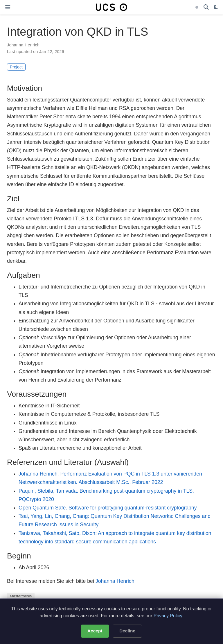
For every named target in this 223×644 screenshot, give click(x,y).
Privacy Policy (168, 616)
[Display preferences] (216, 7)
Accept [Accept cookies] (95, 631)
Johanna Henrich (23, 45)
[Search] (206, 7)
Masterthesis (21, 596)
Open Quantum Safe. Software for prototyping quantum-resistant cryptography (108, 508)
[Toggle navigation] (8, 7)
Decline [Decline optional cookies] (127, 631)
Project (16, 67)
